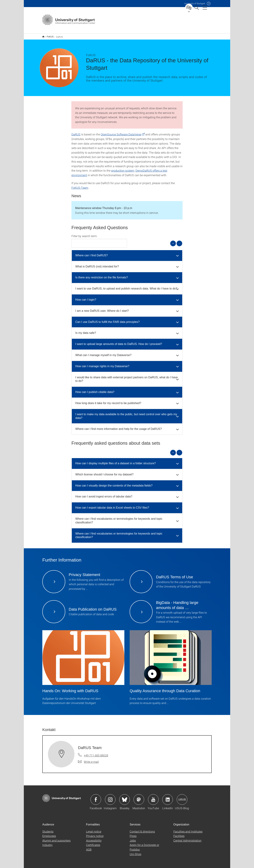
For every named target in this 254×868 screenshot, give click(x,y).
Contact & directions (142, 829)
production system (123, 168)
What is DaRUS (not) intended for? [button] (97, 264)
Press (133, 833)
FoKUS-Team (80, 185)
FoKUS (48, 35)
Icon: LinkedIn (168, 797)
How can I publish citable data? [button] (95, 390)
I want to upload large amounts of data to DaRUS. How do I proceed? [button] (119, 342)
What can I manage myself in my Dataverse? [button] (103, 353)
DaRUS (76, 132)
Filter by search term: (84, 234)
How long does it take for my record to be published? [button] (108, 401)
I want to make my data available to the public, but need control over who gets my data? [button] (126, 414)
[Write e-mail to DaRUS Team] (88, 759)
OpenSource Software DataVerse (121, 132)
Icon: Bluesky (125, 797)
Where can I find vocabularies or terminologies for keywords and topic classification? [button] (119, 518)
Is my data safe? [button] (86, 331)
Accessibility (94, 838)
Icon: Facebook (96, 797)
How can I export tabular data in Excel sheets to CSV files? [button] (112, 505)
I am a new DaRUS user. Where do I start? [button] (102, 308)
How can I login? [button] (86, 297)
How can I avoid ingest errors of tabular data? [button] (104, 494)
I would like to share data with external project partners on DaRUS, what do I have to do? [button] (127, 377)
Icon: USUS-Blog (182, 797)
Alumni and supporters (56, 838)
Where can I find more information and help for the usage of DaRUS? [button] (119, 427)
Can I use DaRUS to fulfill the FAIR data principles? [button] (108, 320)
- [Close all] (179, 241)
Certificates (93, 842)
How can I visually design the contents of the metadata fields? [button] (114, 483)
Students (48, 829)
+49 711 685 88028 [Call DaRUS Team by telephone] (96, 753)
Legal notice (94, 829)
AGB (89, 847)
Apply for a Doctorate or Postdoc (144, 845)
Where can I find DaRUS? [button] (92, 253)
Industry (47, 842)
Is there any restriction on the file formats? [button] (102, 275)
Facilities (179, 833)
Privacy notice (95, 833)
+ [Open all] (173, 241)
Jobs (133, 838)
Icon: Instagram (110, 797)
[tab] (127, 253)
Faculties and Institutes (188, 829)
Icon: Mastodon (139, 797)
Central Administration (187, 838)
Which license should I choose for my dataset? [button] (104, 472)
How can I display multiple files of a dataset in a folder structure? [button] (116, 461)
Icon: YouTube (153, 797)
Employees (49, 833)
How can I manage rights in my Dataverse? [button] (102, 364)
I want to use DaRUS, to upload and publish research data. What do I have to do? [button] (126, 286)
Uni (195, 3)
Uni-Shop (135, 852)
